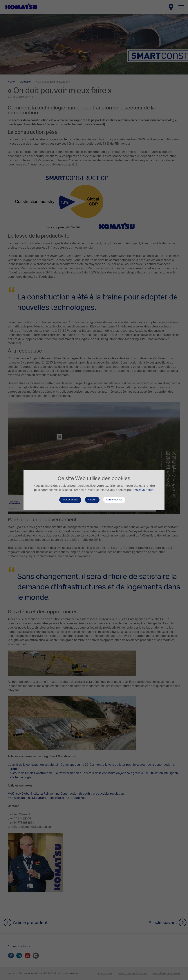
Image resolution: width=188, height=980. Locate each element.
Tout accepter (70, 500)
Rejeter (92, 500)
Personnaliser (114, 500)
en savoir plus (144, 490)
